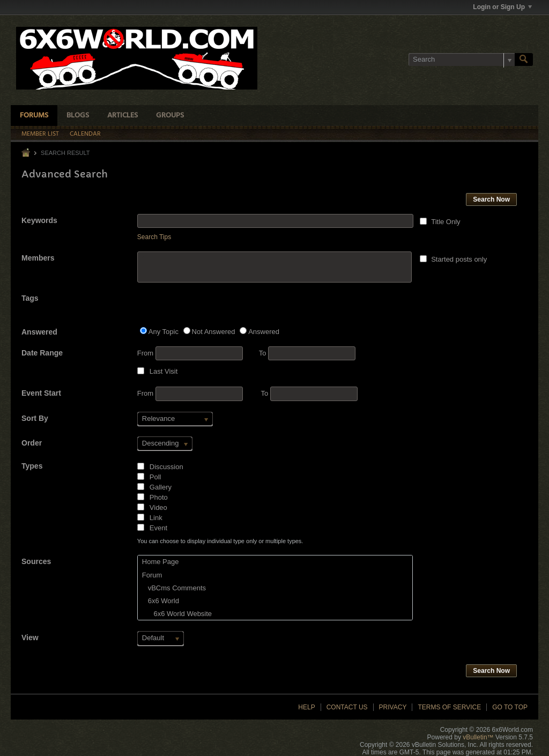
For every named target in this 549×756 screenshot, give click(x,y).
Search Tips (154, 237)
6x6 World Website (177, 614)
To (307, 353)
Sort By (35, 418)
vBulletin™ (478, 737)
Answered (39, 332)
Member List (40, 134)
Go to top (510, 707)
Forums (34, 116)
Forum (152, 575)
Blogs (78, 116)
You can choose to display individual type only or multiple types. (220, 541)
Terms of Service (449, 707)
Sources (36, 561)
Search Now (491, 199)
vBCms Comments (174, 588)
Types (32, 466)
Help (306, 707)
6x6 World (161, 601)
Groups (170, 116)
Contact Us (347, 707)
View (30, 638)
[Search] (462, 60)
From (190, 353)
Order (32, 443)
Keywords (39, 220)
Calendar (85, 134)
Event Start (41, 393)
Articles (123, 116)
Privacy (393, 707)
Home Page (161, 562)
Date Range (42, 353)
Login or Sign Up (502, 7)
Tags (30, 298)
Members (38, 258)
